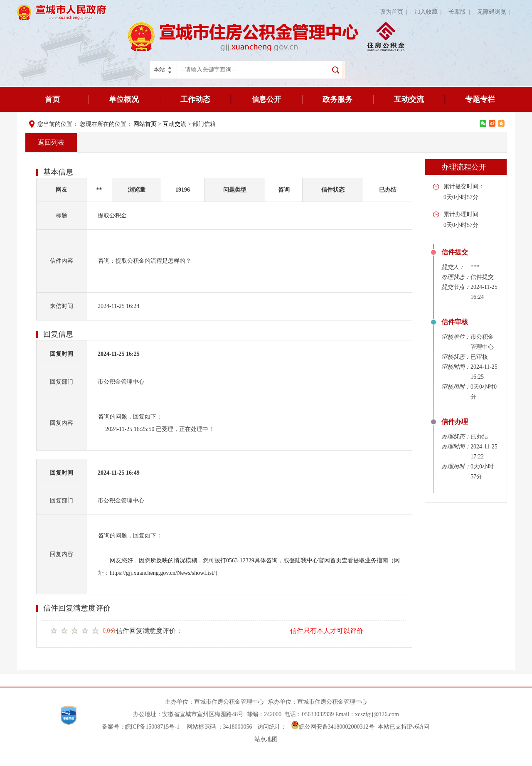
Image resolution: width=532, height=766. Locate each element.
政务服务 (337, 99)
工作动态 (195, 99)
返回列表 (51, 142)
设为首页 (395, 12)
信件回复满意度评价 (77, 608)
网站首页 (145, 124)
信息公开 (266, 99)
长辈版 (461, 12)
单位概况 (124, 99)
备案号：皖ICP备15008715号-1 (141, 727)
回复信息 (58, 334)
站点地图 (266, 739)
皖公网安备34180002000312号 (333, 727)
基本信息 (58, 172)
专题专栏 (480, 99)
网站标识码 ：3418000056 (219, 727)
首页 (52, 99)
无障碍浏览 (495, 12)
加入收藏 (430, 12)
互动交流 (409, 99)
